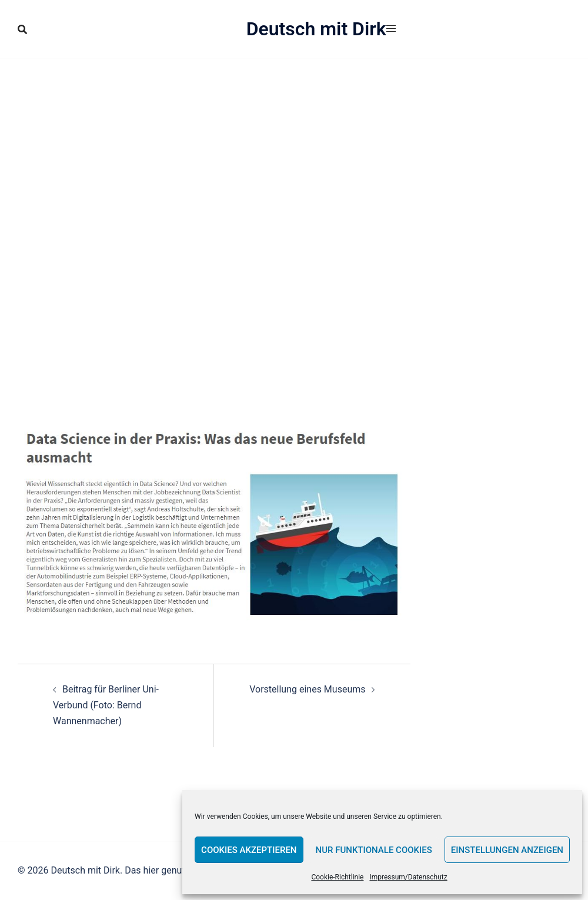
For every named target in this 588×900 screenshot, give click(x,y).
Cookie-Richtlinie (337, 877)
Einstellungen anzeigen (507, 850)
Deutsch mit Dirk (316, 29)
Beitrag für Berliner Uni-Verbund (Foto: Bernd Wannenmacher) (106, 705)
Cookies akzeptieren (249, 850)
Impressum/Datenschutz (408, 877)
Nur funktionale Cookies (374, 850)
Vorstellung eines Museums (307, 689)
